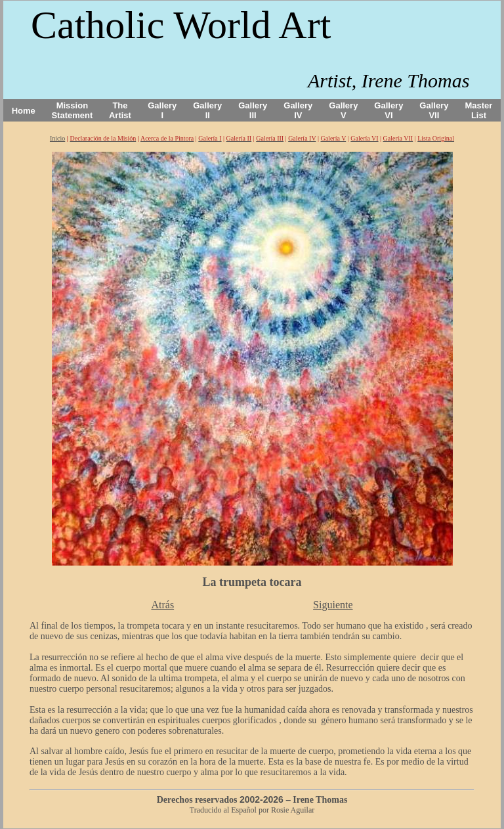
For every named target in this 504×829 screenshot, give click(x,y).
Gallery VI (388, 110)
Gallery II (207, 110)
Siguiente (333, 605)
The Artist (120, 110)
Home (24, 111)
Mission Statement (72, 110)
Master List (479, 110)
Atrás (162, 605)
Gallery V (343, 110)
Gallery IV (298, 110)
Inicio (57, 138)
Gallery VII (434, 110)
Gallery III (253, 110)
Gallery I (162, 110)
